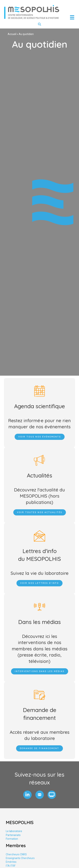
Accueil (12, 34)
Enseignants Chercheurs (20, 858)
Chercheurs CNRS (16, 854)
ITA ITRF (11, 866)
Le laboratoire (14, 831)
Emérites (11, 862)
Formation (12, 839)
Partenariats (13, 835)
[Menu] (72, 17)
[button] (27, 795)
